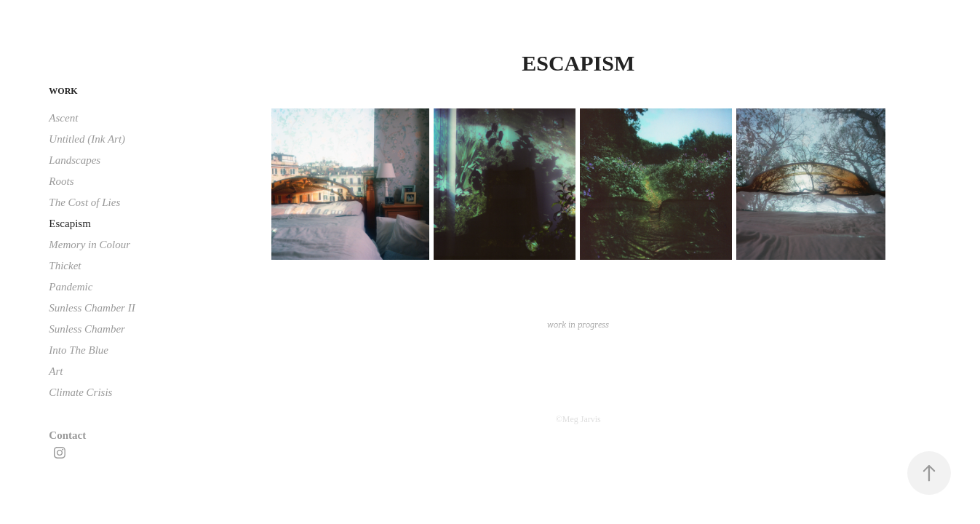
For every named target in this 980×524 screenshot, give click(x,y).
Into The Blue (79, 350)
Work (63, 91)
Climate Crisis (80, 392)
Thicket (65, 266)
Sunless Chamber (87, 329)
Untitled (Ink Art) (87, 139)
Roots (61, 181)
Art (56, 371)
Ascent (63, 118)
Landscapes (75, 160)
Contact (67, 435)
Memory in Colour (89, 245)
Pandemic (71, 287)
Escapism (70, 223)
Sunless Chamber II (92, 308)
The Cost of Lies (84, 202)
